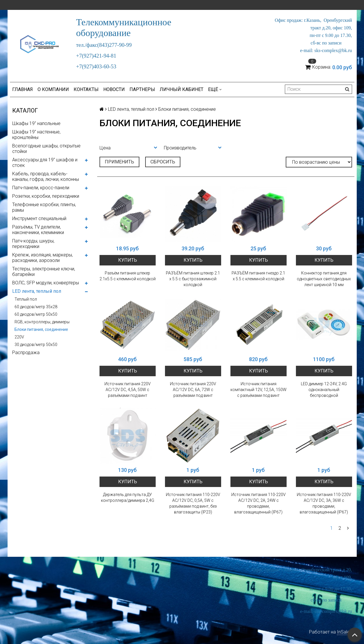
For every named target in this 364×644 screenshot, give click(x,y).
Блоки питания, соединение (41, 329)
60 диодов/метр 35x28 (36, 307)
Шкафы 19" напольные (36, 123)
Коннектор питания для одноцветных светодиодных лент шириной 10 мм (324, 279)
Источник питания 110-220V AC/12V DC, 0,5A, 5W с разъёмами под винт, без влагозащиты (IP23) (193, 503)
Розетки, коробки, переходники (46, 196)
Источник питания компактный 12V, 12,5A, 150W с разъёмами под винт (259, 390)
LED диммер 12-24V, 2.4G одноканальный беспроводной (324, 390)
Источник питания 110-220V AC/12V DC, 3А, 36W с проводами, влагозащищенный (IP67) (324, 503)
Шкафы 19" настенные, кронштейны (36, 135)
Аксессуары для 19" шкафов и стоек (45, 163)
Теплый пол (26, 299)
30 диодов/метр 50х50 (36, 345)
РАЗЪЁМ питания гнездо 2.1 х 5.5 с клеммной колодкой (258, 276)
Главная (23, 89)
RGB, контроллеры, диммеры (42, 322)
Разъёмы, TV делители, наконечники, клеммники (38, 230)
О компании (53, 89)
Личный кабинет (182, 89)
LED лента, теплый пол (37, 291)
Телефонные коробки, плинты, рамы (44, 207)
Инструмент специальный (39, 218)
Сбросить (163, 162)
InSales (345, 632)
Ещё (215, 89)
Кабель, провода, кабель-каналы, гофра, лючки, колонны (46, 176)
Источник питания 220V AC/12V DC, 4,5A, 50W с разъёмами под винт (128, 390)
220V (19, 337)
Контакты (86, 89)
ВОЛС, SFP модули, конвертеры (46, 283)
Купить (128, 260)
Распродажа (26, 353)
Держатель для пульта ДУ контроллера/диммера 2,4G (128, 497)
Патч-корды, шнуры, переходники (33, 244)
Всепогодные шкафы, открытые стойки (46, 149)
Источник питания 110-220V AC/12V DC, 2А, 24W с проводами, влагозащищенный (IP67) (259, 503)
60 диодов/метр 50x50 (36, 314)
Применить (119, 162)
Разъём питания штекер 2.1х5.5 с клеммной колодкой (128, 276)
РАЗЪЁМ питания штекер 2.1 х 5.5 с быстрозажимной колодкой (193, 279)
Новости (114, 89)
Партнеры (142, 89)
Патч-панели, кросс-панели (41, 188)
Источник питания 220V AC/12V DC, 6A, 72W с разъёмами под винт (193, 390)
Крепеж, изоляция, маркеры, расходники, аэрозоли (42, 258)
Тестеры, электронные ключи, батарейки (44, 272)
